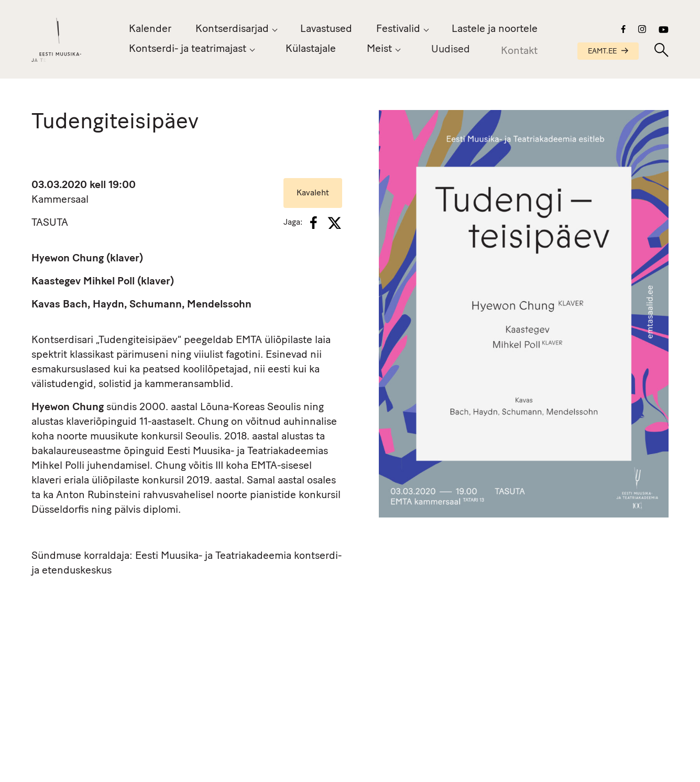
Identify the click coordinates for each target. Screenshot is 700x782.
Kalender (150, 29)
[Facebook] (314, 223)
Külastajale (311, 49)
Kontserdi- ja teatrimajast (188, 49)
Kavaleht (313, 193)
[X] (334, 223)
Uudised (451, 52)
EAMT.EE (608, 52)
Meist (379, 50)
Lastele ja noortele (495, 29)
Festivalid (398, 29)
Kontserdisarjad (232, 29)
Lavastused (326, 29)
